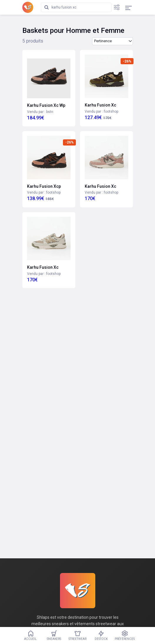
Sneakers (54, 635)
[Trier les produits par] (112, 41)
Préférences (125, 635)
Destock (101, 635)
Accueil (31, 635)
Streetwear (78, 635)
